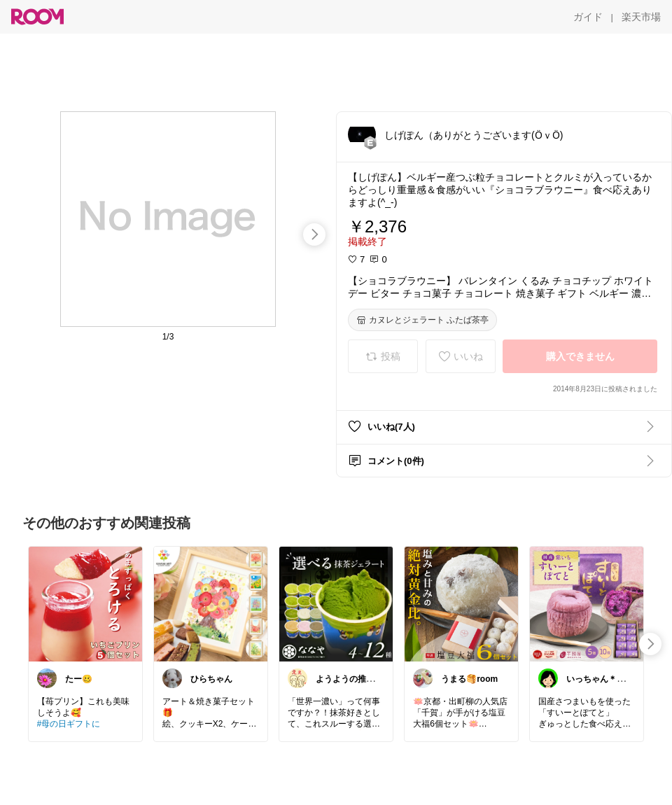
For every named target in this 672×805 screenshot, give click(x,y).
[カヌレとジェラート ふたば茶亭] (422, 320)
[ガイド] (588, 17)
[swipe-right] (314, 234)
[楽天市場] (641, 17)
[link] (85, 603)
